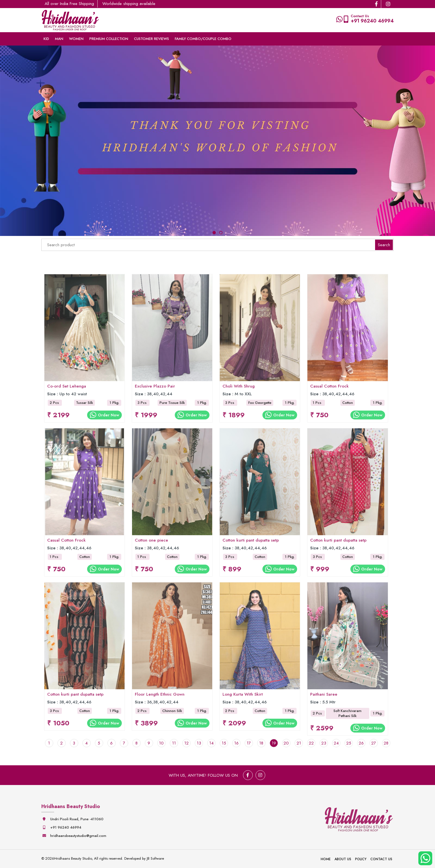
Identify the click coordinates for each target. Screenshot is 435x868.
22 (311, 743)
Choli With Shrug (239, 389)
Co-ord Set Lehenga (67, 389)
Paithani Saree (324, 697)
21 (299, 743)
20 (286, 743)
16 (236, 743)
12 (186, 743)
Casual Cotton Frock (329, 389)
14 (211, 743)
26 (361, 743)
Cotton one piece (151, 543)
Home (326, 859)
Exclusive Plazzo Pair (155, 389)
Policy (361, 859)
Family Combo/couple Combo (203, 39)
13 (199, 743)
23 (324, 743)
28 (386, 743)
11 (174, 743)
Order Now (104, 418)
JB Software (155, 858)
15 (224, 743)
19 (274, 743)
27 (374, 743)
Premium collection (109, 39)
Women (76, 39)
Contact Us (381, 859)
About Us (343, 859)
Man (59, 39)
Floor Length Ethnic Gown (160, 697)
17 (249, 743)
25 (349, 743)
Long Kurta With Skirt (243, 697)
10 (161, 743)
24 (336, 743)
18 (261, 743)
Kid (46, 39)
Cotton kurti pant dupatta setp (251, 543)
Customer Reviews (151, 39)
